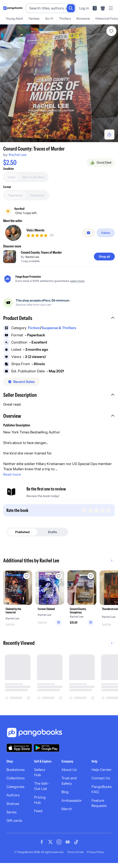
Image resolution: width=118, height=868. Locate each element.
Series (11, 810)
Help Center (102, 768)
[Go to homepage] (13, 8)
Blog (65, 790)
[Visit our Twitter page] (50, 840)
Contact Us (101, 776)
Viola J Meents (35, 229)
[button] (59, 317)
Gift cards (14, 819)
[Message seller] (88, 231)
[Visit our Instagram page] (59, 840)
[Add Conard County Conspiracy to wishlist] (91, 574)
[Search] (71, 8)
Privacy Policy (95, 850)
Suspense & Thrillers (59, 326)
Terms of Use (75, 850)
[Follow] (106, 231)
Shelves (13, 802)
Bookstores (15, 768)
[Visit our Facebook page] (42, 840)
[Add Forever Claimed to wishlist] (59, 574)
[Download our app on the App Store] (19, 746)
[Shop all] (104, 255)
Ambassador (72, 799)
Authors (13, 793)
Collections (15, 776)
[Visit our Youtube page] (68, 840)
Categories (15, 785)
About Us (69, 768)
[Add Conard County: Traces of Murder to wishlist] (111, 29)
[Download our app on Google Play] (47, 746)
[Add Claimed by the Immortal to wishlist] (26, 574)
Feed (38, 809)
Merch (67, 807)
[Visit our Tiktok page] (76, 840)
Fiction (34, 326)
